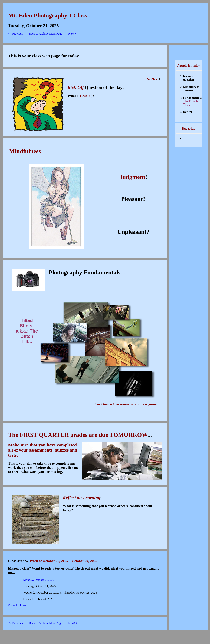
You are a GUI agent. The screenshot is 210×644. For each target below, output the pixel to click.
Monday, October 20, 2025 (39, 580)
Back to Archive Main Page (46, 34)
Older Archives (17, 605)
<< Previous (15, 34)
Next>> (73, 34)
